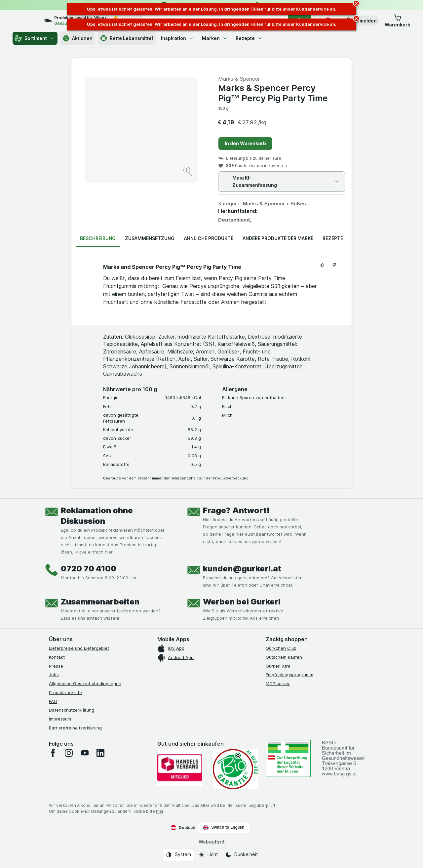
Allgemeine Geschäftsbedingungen (85, 683)
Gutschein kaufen (284, 657)
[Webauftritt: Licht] (208, 855)
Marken (215, 38)
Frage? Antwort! (236, 510)
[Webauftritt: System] (178, 855)
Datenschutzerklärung (72, 710)
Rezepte (249, 38)
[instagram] (69, 753)
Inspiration (177, 38)
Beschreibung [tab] (98, 238)
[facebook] (53, 753)
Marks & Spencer (264, 204)
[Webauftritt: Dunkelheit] (241, 855)
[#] (288, 758)
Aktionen (78, 38)
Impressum (60, 719)
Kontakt (57, 657)
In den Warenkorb (245, 143)
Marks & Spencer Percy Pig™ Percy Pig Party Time (273, 93)
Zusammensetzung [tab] (150, 238)
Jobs (54, 675)
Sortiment (35, 38)
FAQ (53, 701)
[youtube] (85, 753)
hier (160, 811)
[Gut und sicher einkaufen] (235, 769)
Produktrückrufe (65, 692)
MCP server (278, 683)
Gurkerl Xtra (278, 666)
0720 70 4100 (89, 569)
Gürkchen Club (281, 648)
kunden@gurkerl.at (242, 569)
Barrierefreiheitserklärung (75, 728)
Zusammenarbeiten (100, 602)
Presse (56, 666)
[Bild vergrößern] (188, 172)
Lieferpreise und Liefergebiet (79, 648)
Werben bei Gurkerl (242, 602)
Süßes (298, 204)
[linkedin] (100, 753)
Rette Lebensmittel (127, 38)
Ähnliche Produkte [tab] (209, 238)
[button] (361, 21)
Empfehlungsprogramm (289, 675)
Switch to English (224, 827)
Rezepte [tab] (333, 238)
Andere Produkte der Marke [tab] (278, 238)
